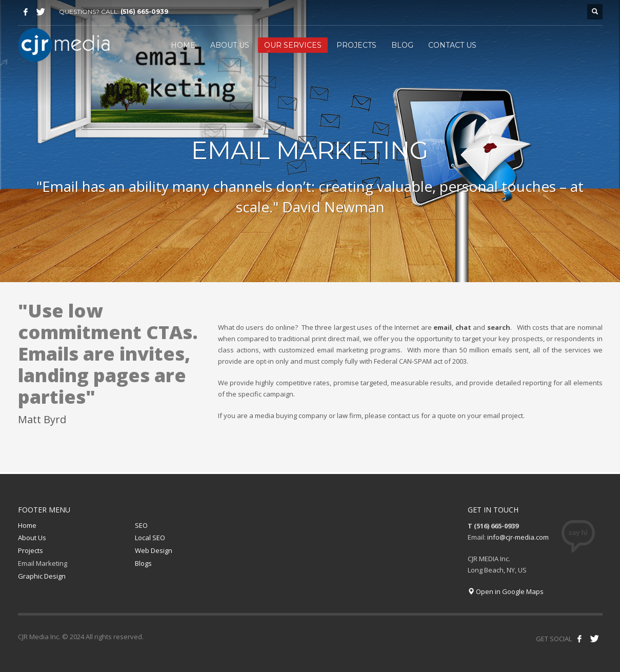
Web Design (154, 550)
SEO (141, 525)
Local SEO (150, 538)
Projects (31, 550)
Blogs (143, 563)
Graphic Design (42, 576)
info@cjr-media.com (518, 537)
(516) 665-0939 (144, 12)
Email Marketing (43, 563)
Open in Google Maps (506, 591)
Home (27, 525)
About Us (32, 538)
